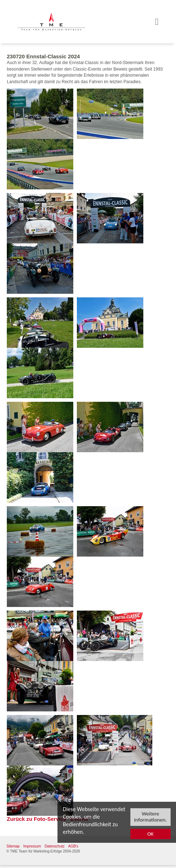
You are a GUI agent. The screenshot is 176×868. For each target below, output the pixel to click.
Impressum (32, 846)
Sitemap (13, 846)
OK (150, 834)
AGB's (73, 846)
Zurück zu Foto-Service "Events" (49, 819)
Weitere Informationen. (150, 817)
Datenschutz (55, 846)
